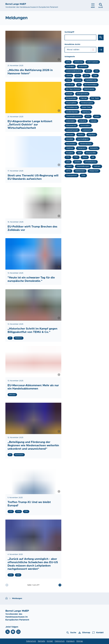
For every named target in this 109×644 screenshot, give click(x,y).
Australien (70, 66)
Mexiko (81, 135)
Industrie (83, 121)
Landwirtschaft (72, 130)
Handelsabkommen (74, 116)
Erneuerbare (71, 98)
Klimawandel (71, 126)
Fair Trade (95, 98)
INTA (88, 116)
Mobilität (70, 139)
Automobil (83, 66)
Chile (95, 76)
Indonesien (71, 121)
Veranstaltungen (83, 166)
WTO (68, 171)
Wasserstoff (94, 171)
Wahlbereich (80, 171)
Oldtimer (70, 148)
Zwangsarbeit (72, 175)
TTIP (76, 157)
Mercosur (70, 135)
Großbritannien (72, 112)
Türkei (85, 157)
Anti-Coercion (93, 62)
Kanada (94, 121)
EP (79, 85)
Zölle (83, 175)
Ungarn (69, 166)
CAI (96, 71)
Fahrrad (84, 98)
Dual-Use (70, 85)
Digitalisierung (91, 80)
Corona (78, 80)
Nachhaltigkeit (83, 139)
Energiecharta (82, 94)
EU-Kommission (91, 85)
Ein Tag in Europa (73, 89)
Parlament (82, 148)
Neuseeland (71, 144)
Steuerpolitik (91, 153)
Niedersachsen (86, 144)
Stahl (79, 153)
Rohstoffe (94, 148)
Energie (69, 94)
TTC (68, 157)
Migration (92, 135)
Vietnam (97, 166)
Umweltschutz (90, 162)
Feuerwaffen (71, 103)
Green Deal (86, 107)
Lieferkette (87, 130)
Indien (97, 116)
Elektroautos (89, 89)
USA (68, 162)
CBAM (69, 76)
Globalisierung (72, 107)
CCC (78, 76)
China (68, 80)
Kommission (85, 126)
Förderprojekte (87, 103)
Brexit (88, 71)
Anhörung (79, 62)
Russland (70, 153)
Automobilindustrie (74, 71)
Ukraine (77, 162)
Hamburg (86, 112)
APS (68, 62)
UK (93, 157)
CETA (86, 76)
